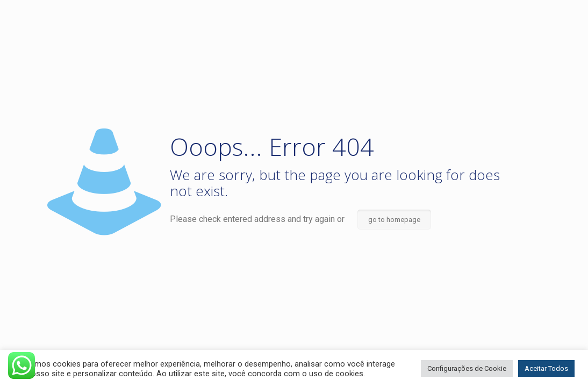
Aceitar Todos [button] (546, 368)
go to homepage (394, 220)
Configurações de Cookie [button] (467, 368)
